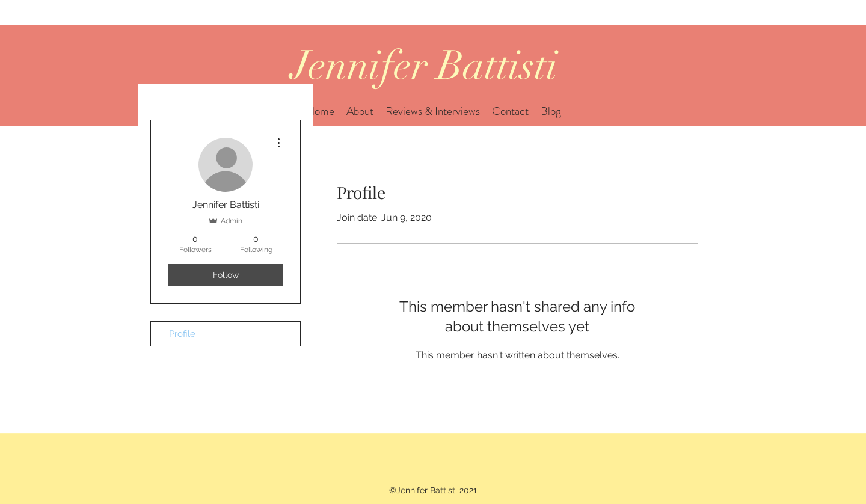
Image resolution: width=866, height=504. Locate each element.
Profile (182, 334)
